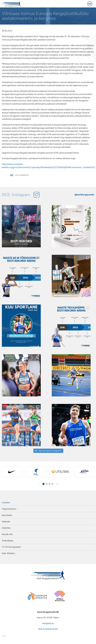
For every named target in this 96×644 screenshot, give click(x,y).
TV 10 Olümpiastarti (11, 547)
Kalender (6, 522)
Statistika (6, 528)
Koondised (7, 515)
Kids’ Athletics (8, 553)
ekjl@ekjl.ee (48, 623)
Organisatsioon (9, 509)
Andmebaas (8, 541)
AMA (4, 636)
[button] (43, 484)
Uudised (6, 503)
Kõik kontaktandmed (48, 629)
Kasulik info (7, 534)
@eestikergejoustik (84, 195)
